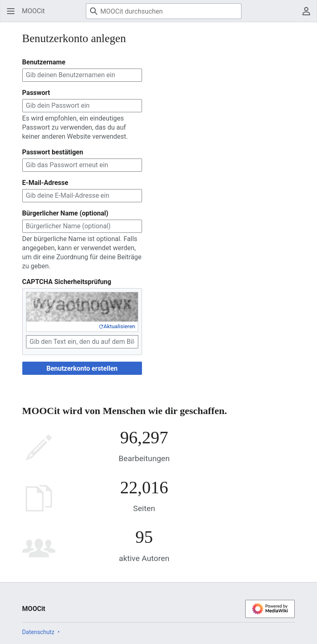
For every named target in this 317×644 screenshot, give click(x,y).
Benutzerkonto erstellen (82, 368)
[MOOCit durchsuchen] (164, 11)
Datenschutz (38, 632)
